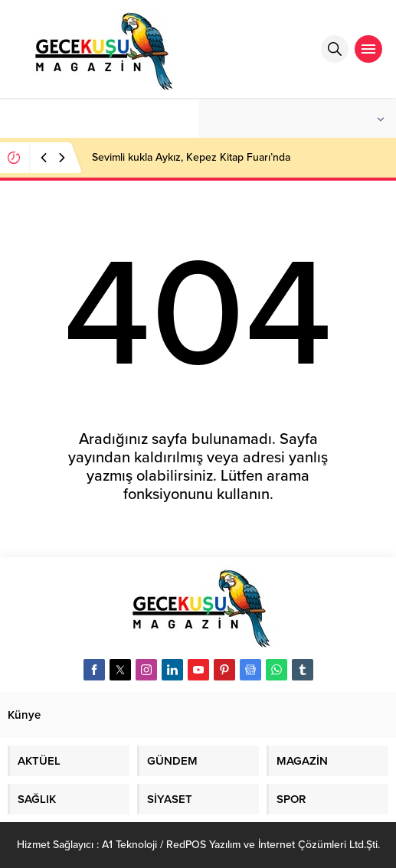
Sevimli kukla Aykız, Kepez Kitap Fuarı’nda (191, 157)
